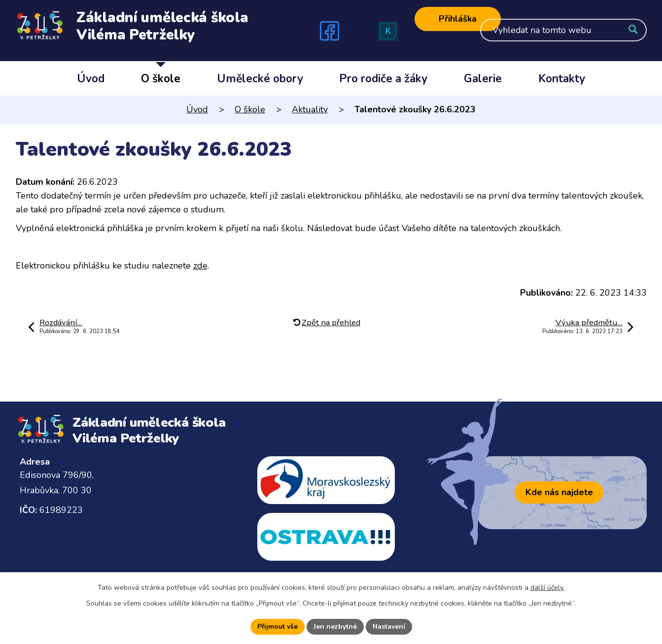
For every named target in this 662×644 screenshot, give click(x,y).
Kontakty (562, 79)
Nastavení (389, 627)
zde (200, 266)
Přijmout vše (278, 627)
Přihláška (458, 19)
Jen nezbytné (335, 627)
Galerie (483, 79)
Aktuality (310, 109)
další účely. (547, 588)
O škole (161, 79)
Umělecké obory (260, 79)
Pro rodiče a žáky (383, 79)
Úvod (91, 79)
